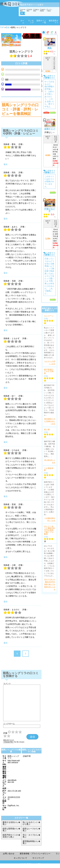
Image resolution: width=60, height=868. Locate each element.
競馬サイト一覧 (41, 22)
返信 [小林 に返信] (6, 602)
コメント (7, 684)
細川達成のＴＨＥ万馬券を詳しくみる (50, 421)
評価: (5, 733)
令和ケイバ (50, 129)
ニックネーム (9, 724)
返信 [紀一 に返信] (6, 442)
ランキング (31, 22)
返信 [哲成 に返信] (6, 557)
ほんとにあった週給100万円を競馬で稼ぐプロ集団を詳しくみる (50, 584)
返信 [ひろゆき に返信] (6, 496)
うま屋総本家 (49, 469)
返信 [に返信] (6, 164)
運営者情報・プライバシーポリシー (35, 854)
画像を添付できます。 (9, 740)
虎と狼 (47, 430)
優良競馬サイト (54, 22)
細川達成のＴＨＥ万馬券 (49, 371)
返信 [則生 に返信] (6, 219)
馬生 (50, 48)
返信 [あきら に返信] (6, 273)
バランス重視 (49, 10)
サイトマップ (38, 858)
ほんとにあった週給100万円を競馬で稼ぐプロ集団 (49, 530)
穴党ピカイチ (50, 210)
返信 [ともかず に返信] (6, 388)
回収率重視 (29, 10)
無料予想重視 (43, 10)
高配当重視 (36, 10)
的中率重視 (23, 10)
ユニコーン (49, 316)
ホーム (22, 22)
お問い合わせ (9, 854)
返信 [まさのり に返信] (6, 643)
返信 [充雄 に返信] (6, 330)
